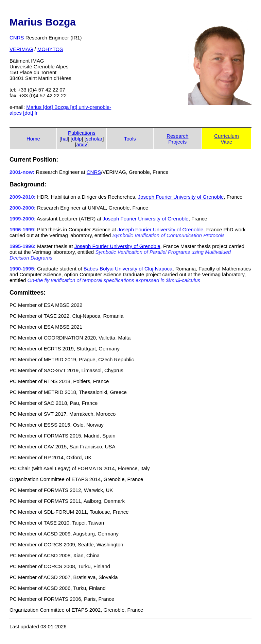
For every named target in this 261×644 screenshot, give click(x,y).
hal (64, 139)
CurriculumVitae (227, 139)
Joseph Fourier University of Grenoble (181, 197)
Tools (130, 139)
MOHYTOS (50, 49)
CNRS (17, 38)
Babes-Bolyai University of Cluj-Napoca (128, 269)
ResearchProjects (177, 139)
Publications (82, 133)
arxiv (82, 144)
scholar (94, 139)
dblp (77, 139)
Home (33, 139)
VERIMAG (21, 49)
